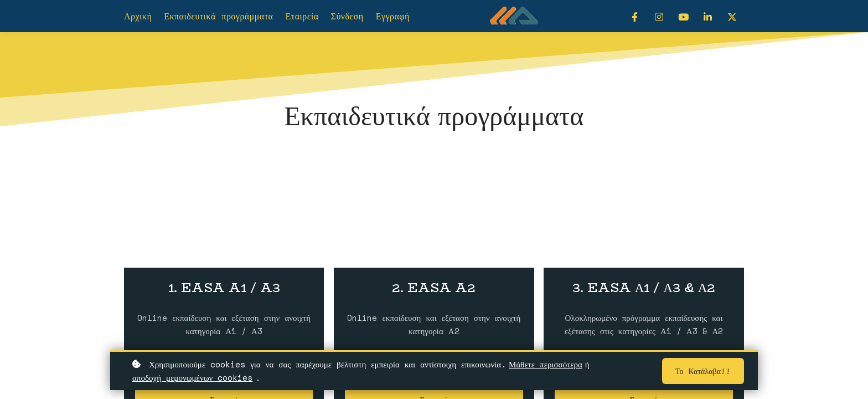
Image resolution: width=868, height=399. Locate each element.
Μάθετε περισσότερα (546, 365)
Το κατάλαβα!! (703, 372)
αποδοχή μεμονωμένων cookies (192, 378)
